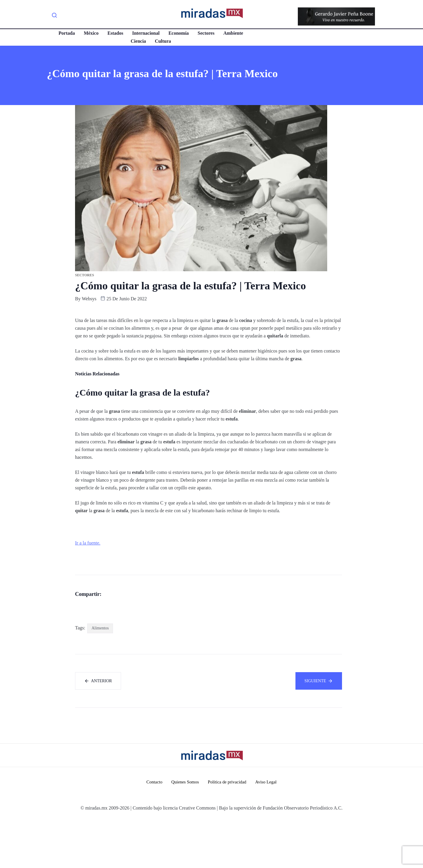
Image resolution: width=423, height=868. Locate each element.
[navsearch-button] (54, 16)
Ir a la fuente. (88, 543)
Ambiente (233, 33)
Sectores (206, 33)
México (91, 33)
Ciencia (138, 41)
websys (89, 299)
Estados (115, 33)
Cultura (163, 41)
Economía (178, 33)
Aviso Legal (266, 831)
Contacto (154, 831)
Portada (67, 33)
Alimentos (100, 677)
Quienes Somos (185, 831)
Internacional (146, 33)
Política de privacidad (227, 831)
